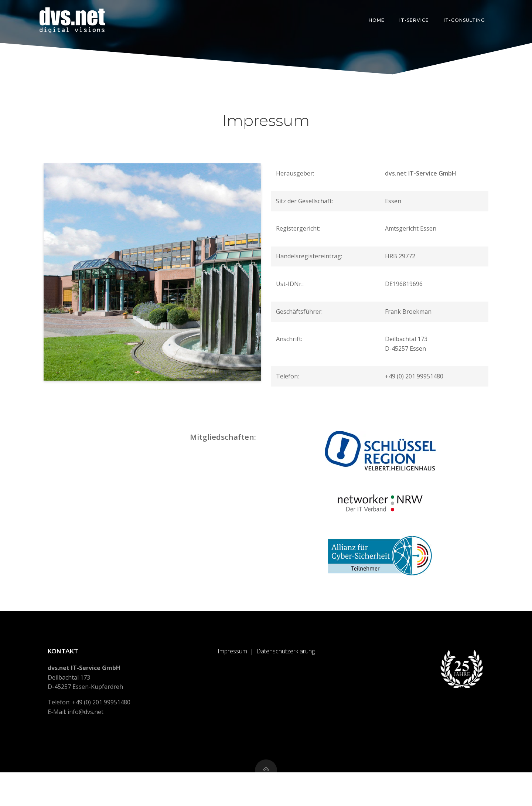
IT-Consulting (465, 20)
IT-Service (415, 20)
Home (378, 20)
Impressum (232, 679)
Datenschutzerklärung (286, 679)
